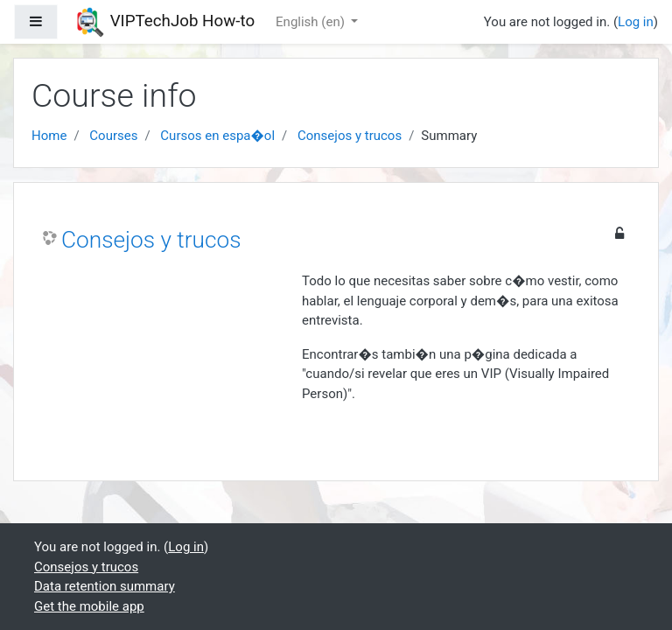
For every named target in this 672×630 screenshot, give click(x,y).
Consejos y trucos (350, 136)
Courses (113, 136)
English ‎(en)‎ (312, 22)
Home (49, 136)
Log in (636, 22)
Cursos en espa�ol (217, 136)
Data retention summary (105, 586)
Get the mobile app (89, 606)
